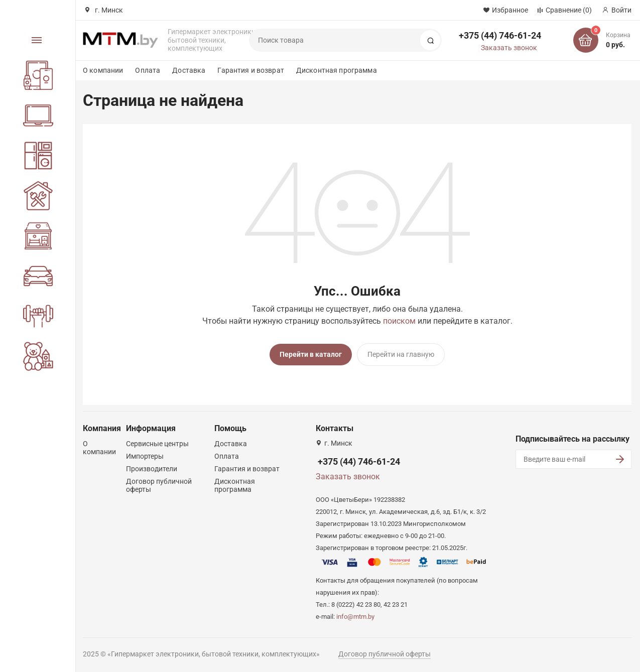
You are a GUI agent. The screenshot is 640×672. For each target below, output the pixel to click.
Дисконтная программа (337, 70)
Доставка (189, 70)
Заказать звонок (509, 48)
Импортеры (145, 456)
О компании (103, 70)
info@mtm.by (355, 616)
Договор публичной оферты (385, 653)
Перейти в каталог (311, 354)
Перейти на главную (401, 354)
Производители (152, 468)
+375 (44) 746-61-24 (500, 35)
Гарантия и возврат (251, 70)
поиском (399, 321)
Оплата (148, 70)
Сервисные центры (157, 443)
